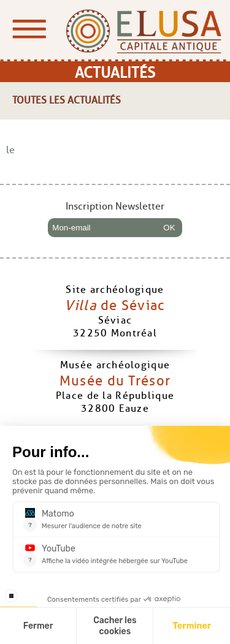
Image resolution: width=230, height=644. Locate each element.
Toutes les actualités (67, 100)
